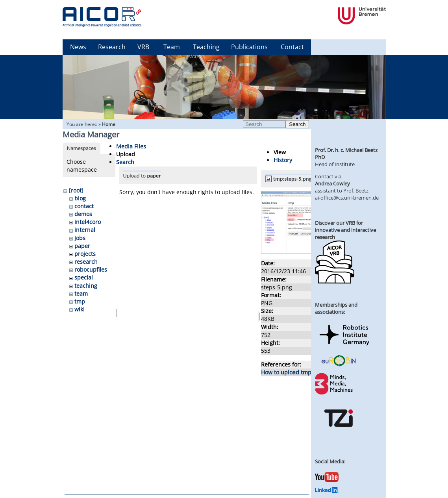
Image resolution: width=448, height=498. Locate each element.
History (283, 160)
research (86, 262)
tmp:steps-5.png (292, 179)
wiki (80, 309)
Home (109, 124)
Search (297, 124)
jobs (80, 238)
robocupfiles (91, 269)
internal (85, 230)
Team (172, 47)
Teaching (206, 47)
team (81, 293)
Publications (249, 47)
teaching (86, 286)
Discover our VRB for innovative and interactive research (345, 230)
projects (85, 254)
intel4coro (88, 222)
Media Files (131, 146)
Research (112, 47)
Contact (292, 47)
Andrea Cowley (332, 183)
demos (83, 214)
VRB (143, 47)
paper (82, 246)
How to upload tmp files (292, 372)
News (78, 47)
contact (84, 206)
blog (80, 198)
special (84, 277)
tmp (80, 301)
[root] (76, 190)
